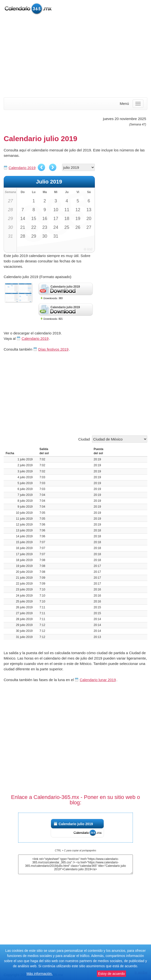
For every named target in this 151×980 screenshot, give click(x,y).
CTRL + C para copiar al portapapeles (76, 851)
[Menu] (138, 104)
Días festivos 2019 (53, 349)
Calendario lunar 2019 (98, 680)
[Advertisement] (75, 56)
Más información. (40, 974)
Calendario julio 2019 (76, 824)
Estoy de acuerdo (111, 974)
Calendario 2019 (22, 168)
